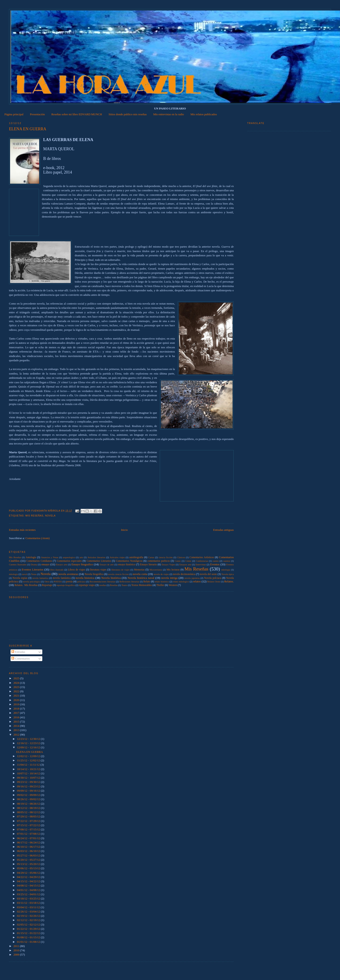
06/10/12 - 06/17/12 (29, 847)
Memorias (139, 570)
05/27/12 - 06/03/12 (29, 855)
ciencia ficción (166, 557)
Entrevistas (201, 565)
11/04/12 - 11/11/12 (29, 765)
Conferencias (202, 561)
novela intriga (169, 578)
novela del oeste (208, 574)
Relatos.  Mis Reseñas (26, 585)
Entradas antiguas (223, 530)
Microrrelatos (156, 570)
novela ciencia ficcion (118, 574)
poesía (69, 582)
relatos (197, 581)
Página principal (14, 114)
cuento (216, 561)
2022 (17, 691)
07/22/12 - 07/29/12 (29, 821)
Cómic (188, 561)
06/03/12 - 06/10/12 (29, 851)
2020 (17, 700)
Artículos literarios (96, 557)
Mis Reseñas (34, 516)
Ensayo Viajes (168, 565)
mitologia (226, 570)
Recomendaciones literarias (102, 582)
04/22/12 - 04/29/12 (29, 877)
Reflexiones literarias (129, 582)
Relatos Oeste (214, 582)
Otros (47, 582)
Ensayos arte (185, 565)
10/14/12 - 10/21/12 (29, 769)
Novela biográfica (94, 574)
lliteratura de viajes (120, 570)
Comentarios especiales (69, 561)
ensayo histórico (127, 565)
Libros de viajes (76, 570)
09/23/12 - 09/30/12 (29, 782)
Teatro (124, 585)
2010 (17, 950)
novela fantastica (40, 578)
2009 (17, 955)
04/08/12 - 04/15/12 (29, 885)
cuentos (227, 561)
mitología (13, 574)
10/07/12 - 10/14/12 (29, 773)
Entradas (18, 652)
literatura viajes (98, 570)
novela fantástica (62, 578)
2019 (17, 704)
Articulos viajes (117, 557)
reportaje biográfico (66, 585)
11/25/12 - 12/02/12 (29, 760)
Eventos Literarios (33, 569)
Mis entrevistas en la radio (169, 114)
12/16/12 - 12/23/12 (29, 743)
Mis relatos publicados (204, 114)
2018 (17, 709)
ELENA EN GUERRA (28, 129)
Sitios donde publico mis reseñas (128, 114)
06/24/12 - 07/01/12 (29, 838)
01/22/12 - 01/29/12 (29, 929)
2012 (17, 735)
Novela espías (20, 578)
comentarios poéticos (158, 561)
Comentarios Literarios (99, 561)
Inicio (124, 530)
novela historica (85, 578)
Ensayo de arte (107, 565)
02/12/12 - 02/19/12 (29, 920)
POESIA (58, 582)
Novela (50, 516)
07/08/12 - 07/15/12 (29, 829)
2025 (17, 678)
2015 (17, 722)
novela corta (140, 574)
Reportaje (47, 585)
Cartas (151, 557)
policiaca (81, 582)
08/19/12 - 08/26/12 (29, 804)
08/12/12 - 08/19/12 (29, 808)
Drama (34, 565)
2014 (17, 726)
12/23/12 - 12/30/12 (29, 739)
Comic (178, 561)
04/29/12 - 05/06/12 (29, 873)
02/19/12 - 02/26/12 (29, 916)
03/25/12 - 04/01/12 (29, 894)
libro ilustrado (57, 570)
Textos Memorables (141, 585)
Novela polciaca (213, 578)
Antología (31, 557)
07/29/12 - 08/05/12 (29, 816)
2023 (17, 687)
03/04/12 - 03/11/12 (29, 907)
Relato (147, 582)
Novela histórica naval (141, 578)
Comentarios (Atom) (38, 538)
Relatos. (229, 581)
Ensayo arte (62, 565)
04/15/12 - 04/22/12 (29, 881)
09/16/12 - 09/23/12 (29, 786)
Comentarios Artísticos (202, 557)
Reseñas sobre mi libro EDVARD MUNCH (77, 114)
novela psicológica (32, 582)
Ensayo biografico (82, 564)
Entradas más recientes (22, 530)
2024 (17, 683)
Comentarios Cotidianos (39, 561)
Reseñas (114, 585)
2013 (17, 730)
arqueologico (69, 557)
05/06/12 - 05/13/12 (29, 868)
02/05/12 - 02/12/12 (29, 924)
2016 (17, 717)
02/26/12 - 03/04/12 (29, 911)
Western (173, 585)
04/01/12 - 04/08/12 (29, 890)
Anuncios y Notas (50, 557)
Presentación (37, 114)
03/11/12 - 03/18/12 (29, 903)
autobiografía (136, 557)
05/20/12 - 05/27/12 (29, 860)
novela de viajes (161, 574)
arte (81, 557)
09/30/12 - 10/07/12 (29, 778)
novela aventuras (68, 574)
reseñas (103, 585)
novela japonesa (192, 578)
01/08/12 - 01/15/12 (29, 937)
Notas (34, 574)
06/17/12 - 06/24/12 (29, 842)
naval (25, 574)
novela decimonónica (184, 574)
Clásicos (181, 557)
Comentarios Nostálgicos (129, 561)
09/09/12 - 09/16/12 (29, 791)
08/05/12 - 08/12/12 (29, 812)
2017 (17, 713)
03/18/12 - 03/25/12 (29, 898)
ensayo (45, 564)
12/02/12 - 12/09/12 (29, 756)
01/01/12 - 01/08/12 (29, 942)
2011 (17, 946)
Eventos (215, 564)
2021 (17, 696)
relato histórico (162, 582)
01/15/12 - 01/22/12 (29, 933)
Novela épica (228, 574)
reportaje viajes (87, 585)
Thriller (160, 585)
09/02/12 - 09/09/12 (29, 795)
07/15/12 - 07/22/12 (29, 825)
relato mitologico (181, 582)
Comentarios (21, 659)
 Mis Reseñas (15, 557)
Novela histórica (111, 578)
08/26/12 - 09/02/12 (29, 799)
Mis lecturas (173, 570)
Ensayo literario (149, 565)
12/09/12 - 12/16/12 (29, 747)
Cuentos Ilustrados (18, 565)
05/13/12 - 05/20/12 (29, 864)
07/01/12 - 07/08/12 (29, 834)
